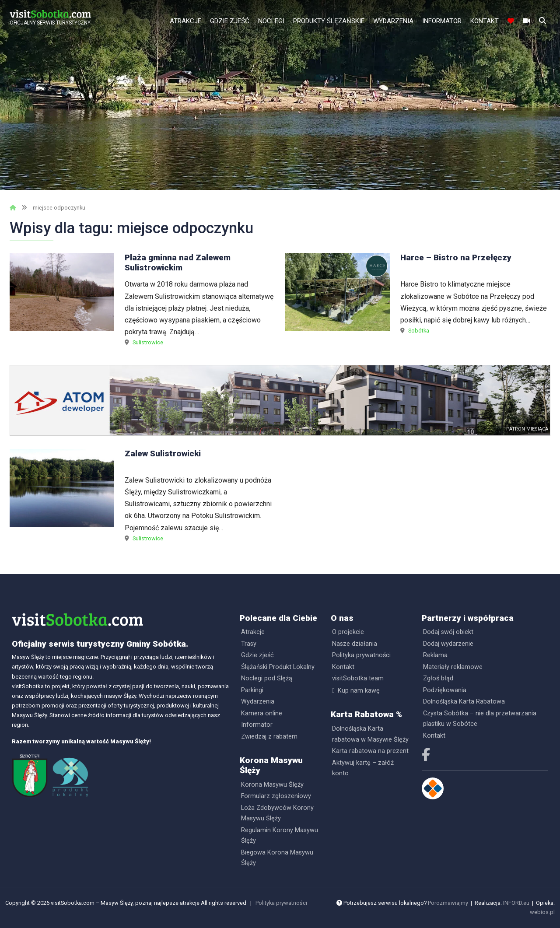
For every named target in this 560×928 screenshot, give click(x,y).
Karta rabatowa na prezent (370, 751)
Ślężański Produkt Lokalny (278, 667)
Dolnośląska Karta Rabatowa (464, 702)
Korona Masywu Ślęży (272, 785)
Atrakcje (185, 21)
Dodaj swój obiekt (448, 632)
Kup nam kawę (359, 691)
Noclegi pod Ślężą (267, 678)
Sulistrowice (148, 342)
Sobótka (419, 331)
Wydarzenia (393, 21)
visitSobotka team (358, 678)
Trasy (249, 644)
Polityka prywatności (361, 655)
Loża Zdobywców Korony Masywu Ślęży (277, 813)
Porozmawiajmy (448, 903)
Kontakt (485, 21)
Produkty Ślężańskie (329, 21)
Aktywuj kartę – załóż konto (363, 768)
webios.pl (542, 912)
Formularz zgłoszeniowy (276, 796)
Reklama (435, 655)
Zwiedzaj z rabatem (269, 737)
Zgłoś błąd (438, 678)
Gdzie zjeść (230, 21)
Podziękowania (445, 690)
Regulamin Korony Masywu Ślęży (280, 835)
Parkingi (252, 690)
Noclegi (271, 21)
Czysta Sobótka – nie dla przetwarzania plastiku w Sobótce (480, 719)
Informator (442, 21)
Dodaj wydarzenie (448, 644)
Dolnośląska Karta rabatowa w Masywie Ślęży (370, 734)
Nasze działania (355, 644)
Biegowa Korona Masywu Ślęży (277, 858)
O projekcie (348, 632)
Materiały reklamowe (453, 667)
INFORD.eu (516, 903)
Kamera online (262, 713)
